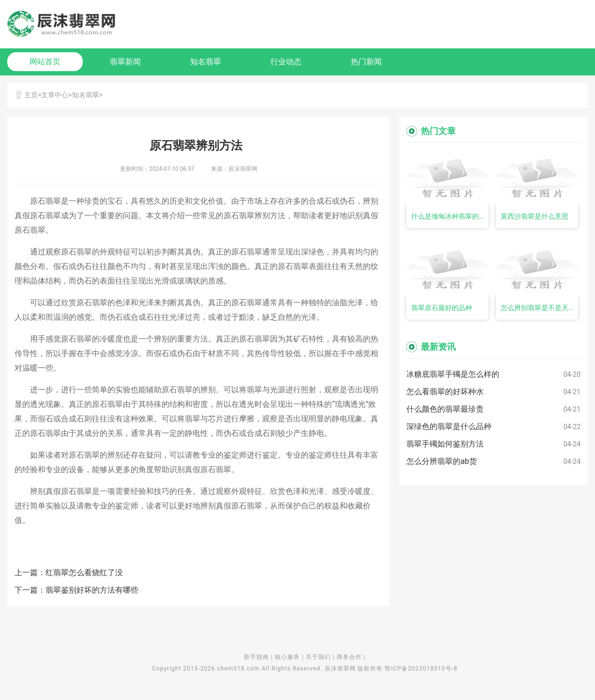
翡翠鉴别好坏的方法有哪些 (92, 590)
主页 (31, 95)
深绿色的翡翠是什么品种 (449, 426)
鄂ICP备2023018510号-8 (421, 669)
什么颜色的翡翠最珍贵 (445, 409)
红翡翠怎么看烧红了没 (84, 573)
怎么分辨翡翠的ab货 (442, 461)
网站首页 (45, 62)
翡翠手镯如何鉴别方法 (445, 444)
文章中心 (55, 95)
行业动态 (286, 62)
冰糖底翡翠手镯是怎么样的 (453, 374)
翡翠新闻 (125, 62)
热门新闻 (366, 62)
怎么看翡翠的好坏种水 (445, 392)
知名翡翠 (206, 62)
